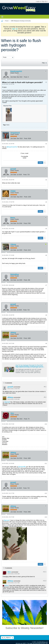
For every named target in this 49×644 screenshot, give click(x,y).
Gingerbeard (15, 133)
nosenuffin (23, 467)
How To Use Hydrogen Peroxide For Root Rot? (29, 365)
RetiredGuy (15, 274)
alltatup (13, 333)
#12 (46, 493)
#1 (46, 82)
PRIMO (13, 191)
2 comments (8, 383)
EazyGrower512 (16, 71)
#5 (46, 229)
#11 (46, 464)
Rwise (13, 218)
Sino (12, 413)
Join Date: (13, 77)
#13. (45, 572)
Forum (7, 21)
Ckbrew (13, 244)
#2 (46, 144)
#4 (46, 202)
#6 (46, 255)
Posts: (26, 77)
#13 (46, 517)
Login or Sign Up (42, 1)
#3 (46, 180)
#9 (46, 343)
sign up (15, 29)
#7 (46, 285)
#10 (46, 424)
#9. (45, 387)
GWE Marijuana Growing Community (21, 21)
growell (13, 169)
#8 (46, 315)
